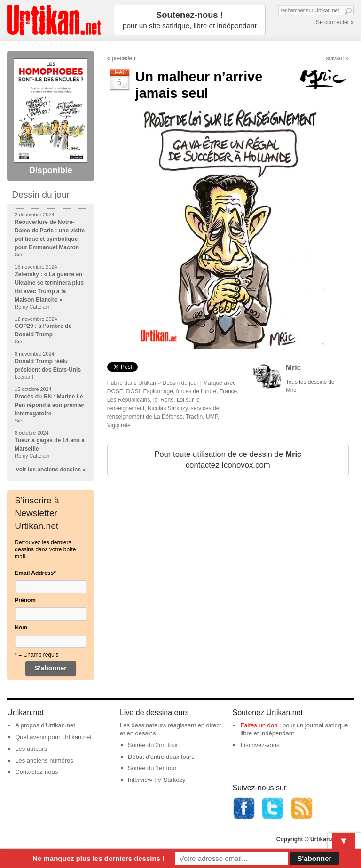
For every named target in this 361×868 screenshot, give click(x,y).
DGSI (133, 391)
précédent (124, 58)
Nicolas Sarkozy (168, 408)
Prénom (25, 600)
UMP (212, 417)
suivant (335, 58)
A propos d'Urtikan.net (45, 725)
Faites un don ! (260, 725)
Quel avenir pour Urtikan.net (53, 737)
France (228, 391)
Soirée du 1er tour (152, 768)
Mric (294, 368)
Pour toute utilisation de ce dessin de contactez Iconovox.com (228, 460)
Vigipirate (119, 425)
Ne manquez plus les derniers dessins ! (98, 858)
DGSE (115, 391)
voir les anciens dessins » (51, 470)
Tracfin (194, 417)
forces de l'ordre (196, 391)
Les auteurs (31, 749)
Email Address (35, 573)
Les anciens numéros (44, 760)
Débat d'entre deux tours (161, 757)
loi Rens (163, 400)
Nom (21, 628)
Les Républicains (129, 400)
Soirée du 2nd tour (153, 745)
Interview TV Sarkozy (157, 780)
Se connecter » (335, 22)
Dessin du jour (181, 383)
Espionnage (158, 391)
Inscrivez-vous (260, 745)
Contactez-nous (36, 772)
